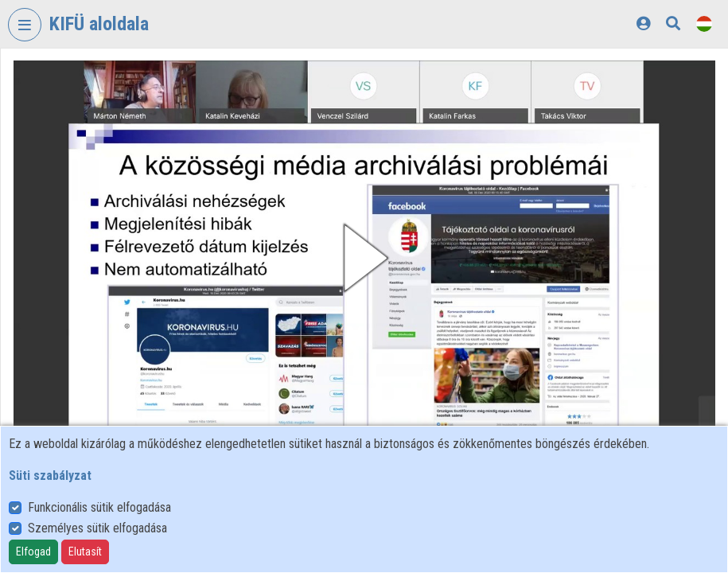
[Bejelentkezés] (643, 23)
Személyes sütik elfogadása (97, 528)
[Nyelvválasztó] (704, 23)
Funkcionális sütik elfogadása (99, 507)
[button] (364, 258)
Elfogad (33, 552)
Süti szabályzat (50, 476)
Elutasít (85, 552)
